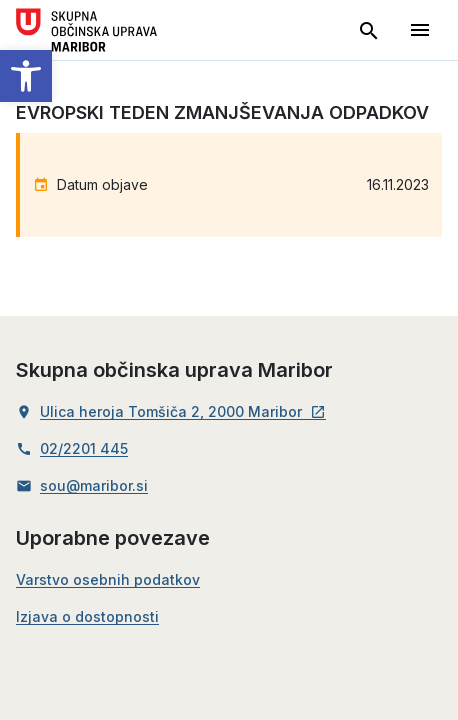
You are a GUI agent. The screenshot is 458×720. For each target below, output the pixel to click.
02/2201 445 (84, 449)
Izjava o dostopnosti (87, 617)
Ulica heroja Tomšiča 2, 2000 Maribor (183, 412)
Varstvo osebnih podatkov (108, 580)
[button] (26, 76)
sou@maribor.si (94, 486)
